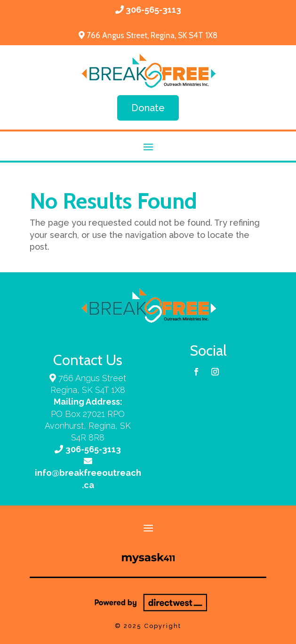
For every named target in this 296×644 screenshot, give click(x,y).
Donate (148, 108)
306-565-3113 (153, 10)
